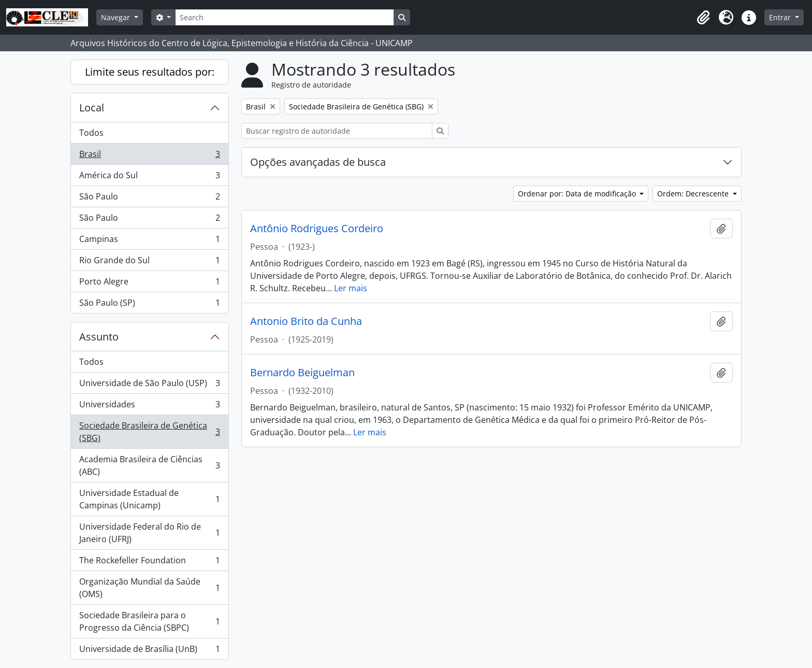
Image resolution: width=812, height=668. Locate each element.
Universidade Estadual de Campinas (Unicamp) (149, 499)
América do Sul (149, 177)
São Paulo (149, 199)
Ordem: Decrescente (694, 194)
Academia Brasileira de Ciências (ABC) (149, 465)
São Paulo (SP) (149, 305)
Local (92, 108)
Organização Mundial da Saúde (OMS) (149, 588)
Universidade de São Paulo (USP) (149, 385)
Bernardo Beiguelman (302, 373)
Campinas (149, 241)
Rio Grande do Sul (149, 262)
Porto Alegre (149, 284)
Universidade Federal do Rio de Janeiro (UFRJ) (149, 533)
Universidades (149, 407)
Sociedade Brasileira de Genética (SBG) (149, 432)
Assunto (99, 337)
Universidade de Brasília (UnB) (149, 651)
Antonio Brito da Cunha (306, 321)
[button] (703, 18)
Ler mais (351, 288)
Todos (91, 133)
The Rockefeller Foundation (149, 563)
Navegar (117, 17)
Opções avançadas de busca (318, 162)
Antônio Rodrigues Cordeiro (317, 229)
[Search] (284, 17)
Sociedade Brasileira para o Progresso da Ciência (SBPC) (149, 621)
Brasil (149, 156)
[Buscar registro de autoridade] (337, 131)
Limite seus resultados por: (150, 72)
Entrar (781, 17)
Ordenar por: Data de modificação (578, 194)
